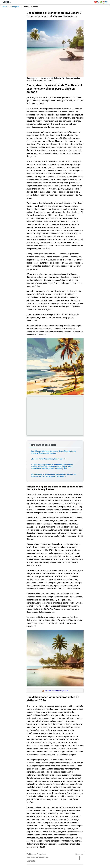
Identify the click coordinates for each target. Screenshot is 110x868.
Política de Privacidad (36, 854)
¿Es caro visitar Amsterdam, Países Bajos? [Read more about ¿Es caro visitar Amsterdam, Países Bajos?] (49, 459)
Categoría (15, 7)
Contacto (31, 861)
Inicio (5, 7)
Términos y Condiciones (38, 858)
